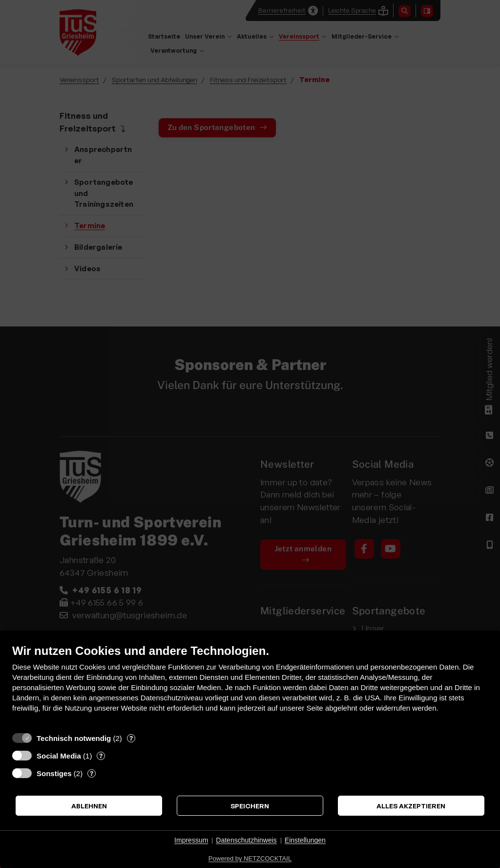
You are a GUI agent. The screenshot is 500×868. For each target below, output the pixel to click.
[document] (250, 685)
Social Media (59, 756)
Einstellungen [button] (305, 840)
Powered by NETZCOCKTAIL (250, 858)
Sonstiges (54, 773)
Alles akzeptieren (411, 806)
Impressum (191, 840)
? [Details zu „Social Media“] (101, 756)
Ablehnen (89, 806)
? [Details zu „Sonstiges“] (92, 773)
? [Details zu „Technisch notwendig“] (131, 738)
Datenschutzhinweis (246, 840)
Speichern (250, 806)
